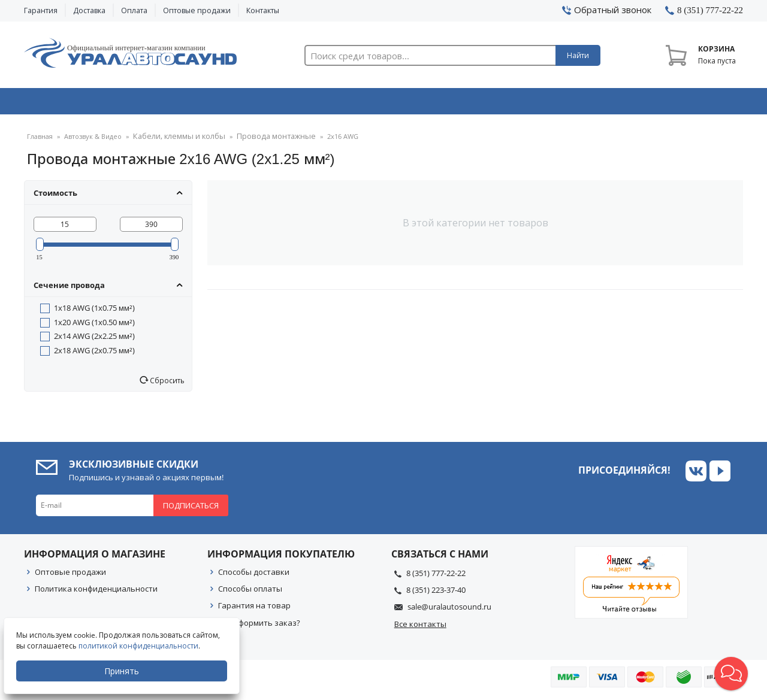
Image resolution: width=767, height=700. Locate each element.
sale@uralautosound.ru (449, 610)
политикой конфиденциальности (141, 646)
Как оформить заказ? (259, 626)
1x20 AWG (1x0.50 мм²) (94, 326)
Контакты (263, 10)
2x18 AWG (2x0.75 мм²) (94, 354)
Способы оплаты (250, 592)
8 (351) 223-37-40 (436, 593)
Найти (578, 55)
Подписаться (191, 509)
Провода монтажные (262, 140)
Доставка (89, 10)
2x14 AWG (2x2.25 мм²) (94, 340)
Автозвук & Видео (94, 104)
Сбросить (166, 384)
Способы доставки (254, 575)
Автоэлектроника (387, 104)
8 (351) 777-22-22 (436, 577)
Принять (124, 671)
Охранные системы (241, 104)
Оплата (134, 10)
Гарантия (41, 10)
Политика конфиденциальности (96, 592)
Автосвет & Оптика (532, 104)
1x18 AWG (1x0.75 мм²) (94, 311)
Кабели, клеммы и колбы (174, 140)
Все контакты (420, 628)
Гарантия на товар (254, 609)
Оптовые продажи (197, 10)
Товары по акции (675, 104)
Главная (40, 140)
